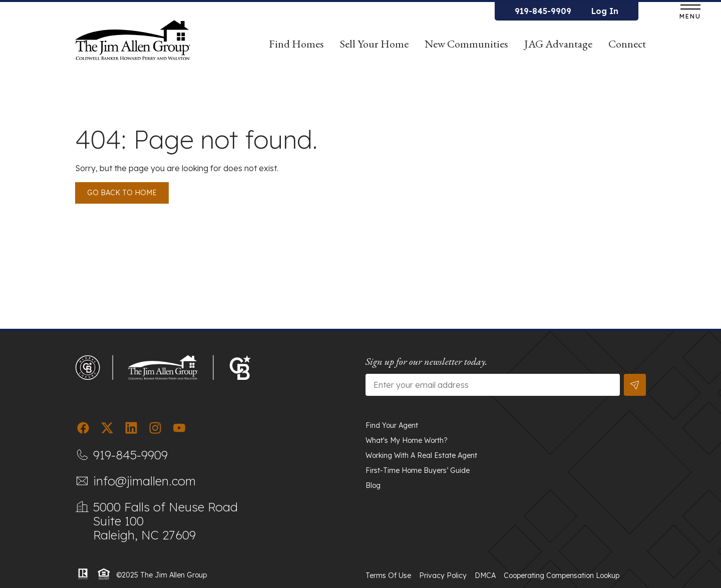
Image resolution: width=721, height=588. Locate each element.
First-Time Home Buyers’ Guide (418, 470)
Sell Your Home (374, 48)
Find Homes (296, 48)
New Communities (466, 44)
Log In (605, 11)
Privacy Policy (443, 575)
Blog (373, 485)
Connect (627, 44)
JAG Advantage (558, 48)
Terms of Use (388, 575)
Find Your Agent (392, 425)
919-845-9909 (543, 11)
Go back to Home (122, 193)
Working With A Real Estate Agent (421, 455)
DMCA (485, 575)
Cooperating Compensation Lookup (562, 575)
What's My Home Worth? (407, 440)
